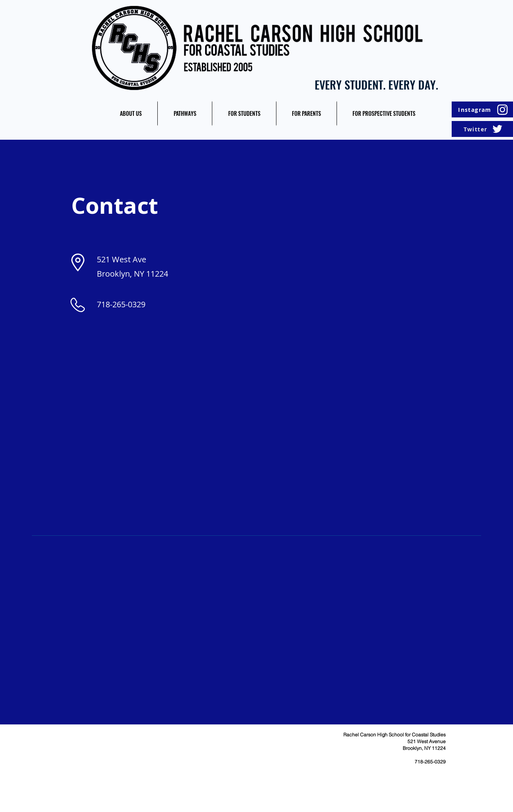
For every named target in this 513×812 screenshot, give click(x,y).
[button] (131, 113)
